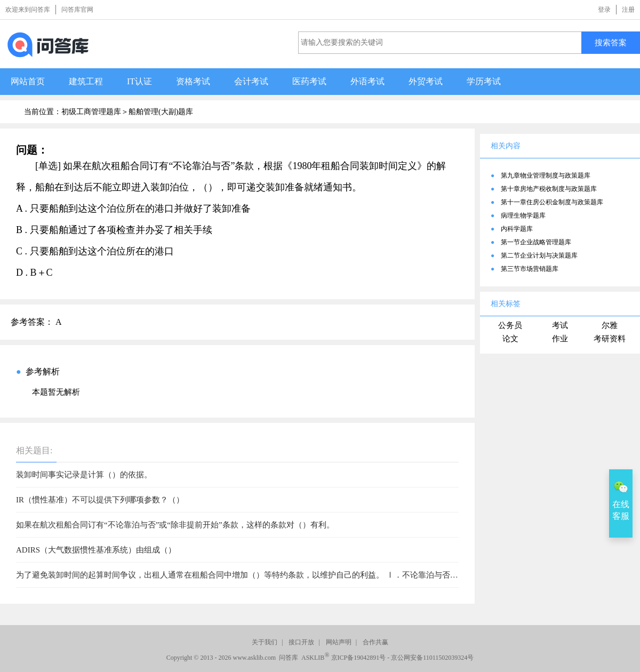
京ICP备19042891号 (359, 658)
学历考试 (484, 81)
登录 (604, 10)
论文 (510, 339)
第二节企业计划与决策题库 (539, 255)
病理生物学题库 (523, 215)
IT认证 (139, 81)
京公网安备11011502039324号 (432, 658)
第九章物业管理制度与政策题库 (546, 175)
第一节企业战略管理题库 (536, 242)
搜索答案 (611, 42)
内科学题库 (517, 229)
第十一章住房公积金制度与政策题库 (552, 202)
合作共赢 (375, 642)
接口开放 (301, 642)
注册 (628, 10)
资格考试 (193, 81)
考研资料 (610, 339)
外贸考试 (426, 81)
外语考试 (367, 81)
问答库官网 (77, 10)
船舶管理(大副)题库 (161, 112)
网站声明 (339, 642)
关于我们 (265, 642)
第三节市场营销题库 (530, 269)
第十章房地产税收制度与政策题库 (549, 189)
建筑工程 (86, 81)
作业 (560, 339)
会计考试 (251, 81)
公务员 (510, 325)
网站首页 (28, 81)
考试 (560, 325)
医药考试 (309, 81)
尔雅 (610, 325)
